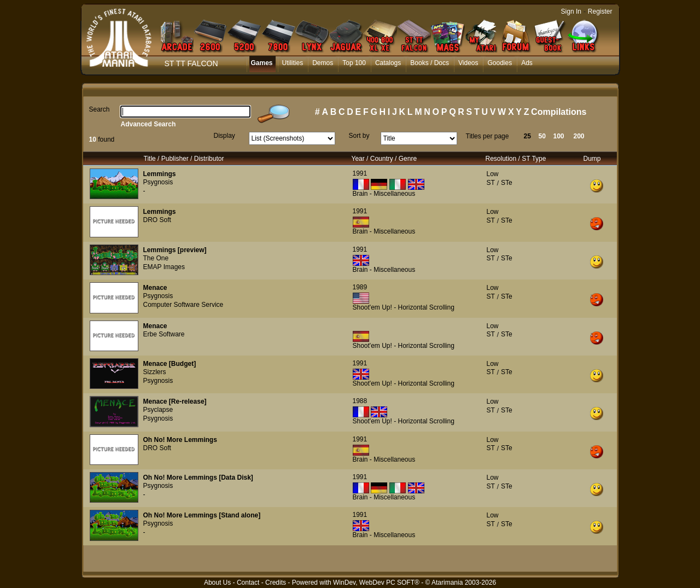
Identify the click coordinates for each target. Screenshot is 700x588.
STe (507, 183)
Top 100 (354, 63)
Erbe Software (164, 334)
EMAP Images (164, 267)
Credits (276, 583)
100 (559, 136)
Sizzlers (155, 372)
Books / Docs (430, 63)
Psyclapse (158, 410)
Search (100, 109)
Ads (527, 63)
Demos (323, 63)
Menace (155, 288)
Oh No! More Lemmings (180, 440)
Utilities (293, 63)
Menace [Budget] (170, 364)
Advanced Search (148, 124)
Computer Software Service (183, 305)
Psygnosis (158, 182)
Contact (248, 583)
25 (527, 136)
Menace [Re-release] (175, 401)
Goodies (500, 63)
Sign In (571, 11)
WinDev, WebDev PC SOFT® (376, 583)
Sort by (359, 136)
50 (542, 136)
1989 (360, 287)
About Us (217, 583)
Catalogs (388, 63)
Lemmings (160, 174)
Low (493, 174)
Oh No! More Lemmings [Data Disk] (198, 478)
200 (579, 136)
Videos (468, 63)
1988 (360, 401)
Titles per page (488, 136)
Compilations (559, 112)
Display (224, 136)
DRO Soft (157, 220)
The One (156, 258)
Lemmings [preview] (175, 250)
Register (600, 11)
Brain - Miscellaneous (384, 194)
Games (262, 63)
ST (491, 183)
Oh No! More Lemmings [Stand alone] (202, 515)
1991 (360, 173)
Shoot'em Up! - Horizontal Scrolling (404, 307)
